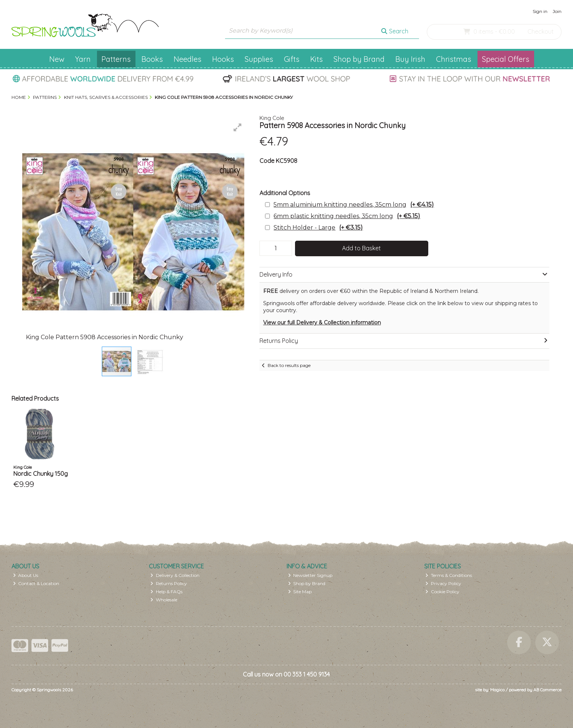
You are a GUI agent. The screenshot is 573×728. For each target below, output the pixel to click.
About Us (26, 575)
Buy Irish (410, 59)
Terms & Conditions (449, 575)
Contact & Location (36, 583)
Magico (497, 690)
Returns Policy (169, 583)
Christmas (454, 59)
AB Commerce (547, 690)
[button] (238, 127)
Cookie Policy (442, 592)
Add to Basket (361, 248)
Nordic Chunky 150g (41, 474)
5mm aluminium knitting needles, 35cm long (354, 205)
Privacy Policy (443, 583)
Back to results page (289, 365)
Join (557, 11)
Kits (316, 59)
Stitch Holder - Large (318, 228)
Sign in (540, 11)
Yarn (83, 59)
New (57, 59)
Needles (187, 59)
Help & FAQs (166, 592)
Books (152, 59)
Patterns (116, 59)
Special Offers (506, 59)
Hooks (223, 59)
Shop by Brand (359, 59)
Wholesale (164, 600)
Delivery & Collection (175, 575)
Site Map (300, 592)
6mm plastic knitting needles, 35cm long (347, 216)
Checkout (541, 31)
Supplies (259, 59)
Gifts (292, 59)
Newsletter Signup (310, 575)
